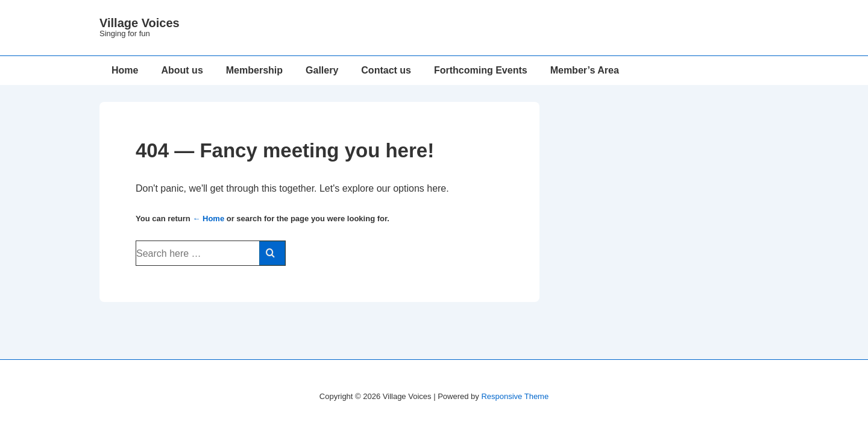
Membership (254, 70)
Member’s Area (585, 70)
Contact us (386, 70)
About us (182, 70)
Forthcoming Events (481, 70)
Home (125, 70)
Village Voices (140, 23)
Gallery (322, 70)
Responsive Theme (515, 396)
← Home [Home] (208, 219)
